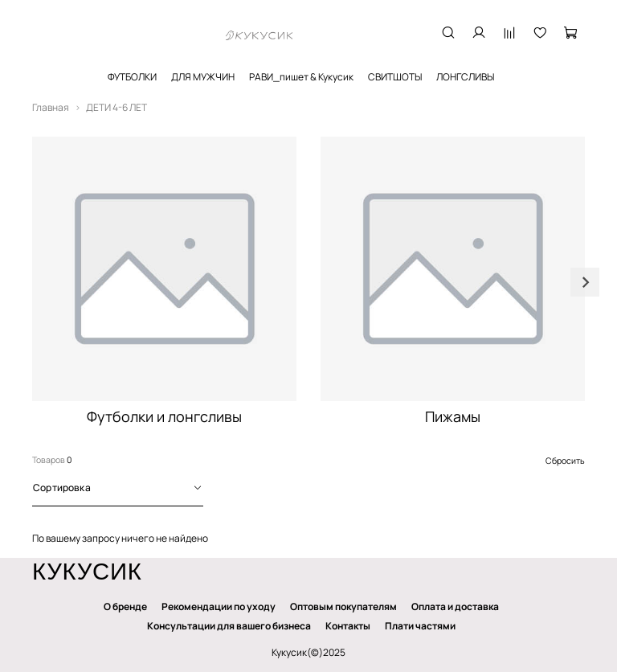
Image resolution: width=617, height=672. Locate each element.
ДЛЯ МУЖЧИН (203, 77)
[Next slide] (585, 282)
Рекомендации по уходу (219, 606)
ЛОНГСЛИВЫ (465, 77)
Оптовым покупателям (343, 606)
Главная (51, 107)
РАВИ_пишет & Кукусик (301, 77)
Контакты (348, 626)
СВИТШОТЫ (395, 77)
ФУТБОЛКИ (132, 77)
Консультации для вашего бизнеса (229, 626)
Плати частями (420, 626)
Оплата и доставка (455, 606)
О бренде (125, 606)
